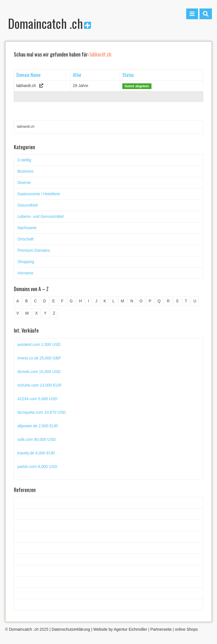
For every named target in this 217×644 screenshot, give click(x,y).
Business (26, 171)
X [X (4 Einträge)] (36, 313)
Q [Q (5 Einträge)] (159, 301)
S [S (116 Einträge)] (177, 301)
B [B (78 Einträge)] (26, 301)
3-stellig (24, 160)
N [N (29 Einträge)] (132, 301)
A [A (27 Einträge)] (18, 301)
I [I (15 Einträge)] (89, 301)
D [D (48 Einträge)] (45, 301)
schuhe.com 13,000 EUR (40, 385)
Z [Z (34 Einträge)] (54, 313)
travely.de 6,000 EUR (36, 453)
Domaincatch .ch (49, 23)
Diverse (24, 183)
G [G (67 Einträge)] (71, 301)
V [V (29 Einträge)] (18, 313)
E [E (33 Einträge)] (54, 301)
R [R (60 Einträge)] (168, 301)
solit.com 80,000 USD (37, 439)
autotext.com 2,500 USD (39, 344)
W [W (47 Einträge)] (27, 313)
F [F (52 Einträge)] (62, 301)
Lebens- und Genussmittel (41, 216)
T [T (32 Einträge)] (186, 301)
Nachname (27, 228)
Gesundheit (28, 205)
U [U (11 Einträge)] (195, 301)
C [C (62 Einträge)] (35, 301)
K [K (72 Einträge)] (105, 301)
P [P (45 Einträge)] (150, 301)
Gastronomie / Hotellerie (39, 194)
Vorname (25, 273)
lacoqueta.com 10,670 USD (42, 412)
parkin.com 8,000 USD (37, 467)
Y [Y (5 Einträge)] (45, 313)
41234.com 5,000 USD (38, 399)
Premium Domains (34, 250)
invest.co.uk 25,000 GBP (39, 358)
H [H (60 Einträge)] (80, 301)
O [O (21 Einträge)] (141, 301)
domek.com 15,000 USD (39, 372)
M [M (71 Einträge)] (123, 301)
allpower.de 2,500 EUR (38, 426)
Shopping (26, 262)
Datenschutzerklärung (71, 629)
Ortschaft (26, 239)
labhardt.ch (26, 86)
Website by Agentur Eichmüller (120, 629)
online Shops (186, 629)
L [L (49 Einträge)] (114, 301)
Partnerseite (161, 629)
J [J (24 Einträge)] (96, 301)
